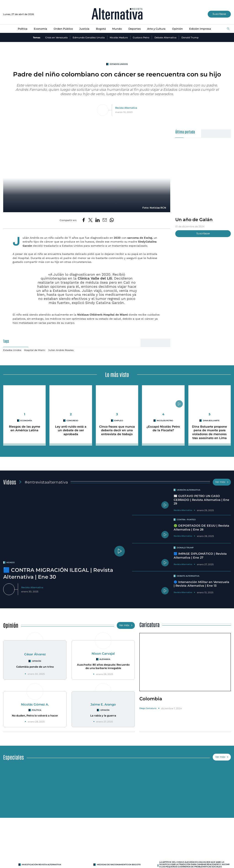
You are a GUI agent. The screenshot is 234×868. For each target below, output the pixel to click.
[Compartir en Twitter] (90, 220)
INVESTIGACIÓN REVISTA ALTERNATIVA (41, 862)
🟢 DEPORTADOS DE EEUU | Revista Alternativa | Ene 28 (201, 525)
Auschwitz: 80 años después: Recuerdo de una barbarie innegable (103, 664)
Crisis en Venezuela (56, 37)
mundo (11, 560)
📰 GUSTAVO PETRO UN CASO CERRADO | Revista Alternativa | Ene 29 (201, 497)
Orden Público (63, 29)
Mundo (117, 29)
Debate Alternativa (165, 37)
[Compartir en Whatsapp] (112, 220)
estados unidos (119, 64)
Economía (40, 29)
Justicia (84, 29)
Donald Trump (190, 37)
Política (23, 29)
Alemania (105, 657)
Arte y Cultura (156, 29)
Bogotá (101, 29)
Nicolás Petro (165, 418)
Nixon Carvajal (103, 651)
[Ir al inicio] (117, 14)
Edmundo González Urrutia (89, 37)
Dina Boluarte (211, 418)
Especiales (13, 755)
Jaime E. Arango (103, 702)
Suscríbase (219, 14)
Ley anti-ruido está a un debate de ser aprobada (71, 428)
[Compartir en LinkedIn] (98, 220)
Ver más (222, 480)
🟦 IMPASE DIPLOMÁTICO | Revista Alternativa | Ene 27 (200, 553)
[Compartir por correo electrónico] (105, 220)
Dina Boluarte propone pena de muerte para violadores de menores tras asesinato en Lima (209, 430)
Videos (10, 480)
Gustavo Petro (141, 37)
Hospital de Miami (35, 348)
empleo (119, 418)
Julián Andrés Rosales (61, 348)
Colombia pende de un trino (35, 664)
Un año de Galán (194, 220)
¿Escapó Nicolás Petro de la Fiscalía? (163, 426)
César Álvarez (35, 652)
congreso (72, 418)
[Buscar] (228, 29)
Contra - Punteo (186, 517)
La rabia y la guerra (103, 713)
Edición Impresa (200, 29)
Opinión (177, 29)
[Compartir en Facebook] (84, 220)
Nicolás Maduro (119, 37)
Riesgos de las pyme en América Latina (25, 426)
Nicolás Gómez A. (35, 702)
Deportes (135, 29)
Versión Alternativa (189, 488)
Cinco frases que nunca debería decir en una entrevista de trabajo (117, 428)
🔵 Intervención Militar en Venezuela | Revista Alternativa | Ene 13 (201, 582)
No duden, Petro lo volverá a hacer (35, 713)
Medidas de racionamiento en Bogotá (119, 862)
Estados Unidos (12, 348)
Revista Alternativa (126, 108)
